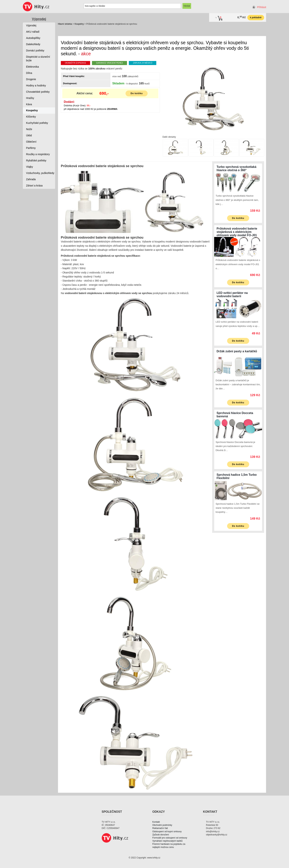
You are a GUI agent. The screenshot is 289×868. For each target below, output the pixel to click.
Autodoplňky (33, 38)
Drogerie (31, 79)
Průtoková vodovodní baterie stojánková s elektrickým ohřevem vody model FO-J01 (237, 232)
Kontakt (156, 822)
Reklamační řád (160, 828)
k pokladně (256, 18)
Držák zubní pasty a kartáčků (237, 351)
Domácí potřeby (35, 50)
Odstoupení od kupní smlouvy (167, 832)
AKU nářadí (33, 32)
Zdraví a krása (34, 186)
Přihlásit (262, 7)
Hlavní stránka (65, 24)
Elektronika (33, 67)
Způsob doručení (161, 835)
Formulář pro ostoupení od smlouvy (170, 838)
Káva (29, 104)
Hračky (30, 98)
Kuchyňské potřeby (37, 123)
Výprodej (39, 19)
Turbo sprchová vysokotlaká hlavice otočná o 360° (236, 168)
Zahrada (31, 179)
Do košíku (137, 93)
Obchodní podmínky (162, 825)
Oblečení (31, 142)
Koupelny (79, 24)
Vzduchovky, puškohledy (40, 173)
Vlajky (30, 167)
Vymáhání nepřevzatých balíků (168, 841)
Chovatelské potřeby (38, 92)
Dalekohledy (33, 44)
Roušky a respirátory (38, 154)
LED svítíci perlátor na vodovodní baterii (232, 295)
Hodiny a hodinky (36, 85)
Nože (29, 129)
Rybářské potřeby (36, 160)
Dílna (29, 73)
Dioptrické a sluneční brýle (38, 59)
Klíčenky (31, 117)
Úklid (29, 135)
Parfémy (31, 148)
